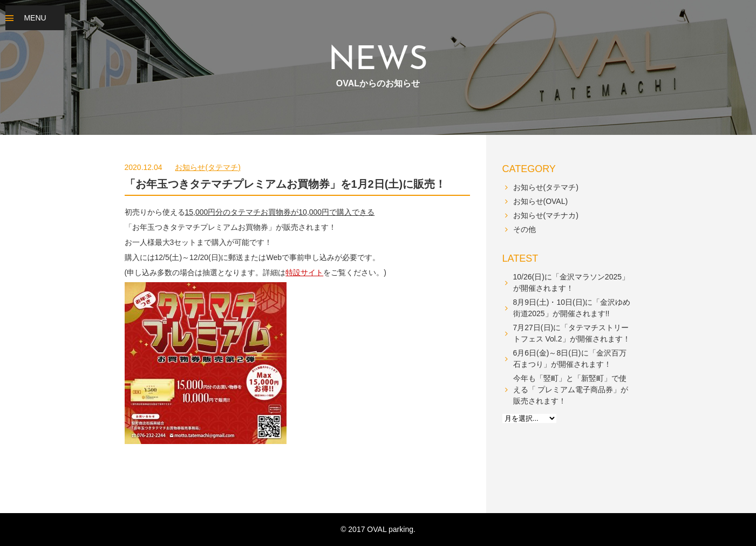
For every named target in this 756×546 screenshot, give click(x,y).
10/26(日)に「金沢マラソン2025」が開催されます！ (571, 282)
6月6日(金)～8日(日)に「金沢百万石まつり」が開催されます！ (570, 359)
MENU (35, 18)
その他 (525, 229)
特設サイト (304, 272)
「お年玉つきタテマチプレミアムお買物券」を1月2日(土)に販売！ (285, 184)
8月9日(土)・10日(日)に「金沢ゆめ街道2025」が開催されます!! (572, 308)
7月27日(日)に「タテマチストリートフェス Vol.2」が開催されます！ (572, 333)
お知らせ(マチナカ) (546, 215)
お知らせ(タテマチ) (207, 167)
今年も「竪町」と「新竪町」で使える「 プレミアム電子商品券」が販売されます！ (571, 390)
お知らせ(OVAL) (541, 201)
